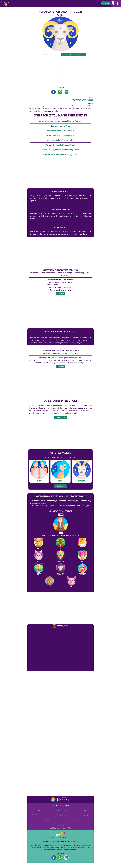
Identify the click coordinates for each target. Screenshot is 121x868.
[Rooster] (82, 569)
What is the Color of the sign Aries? (61, 140)
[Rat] (39, 544)
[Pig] (71, 582)
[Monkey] (60, 569)
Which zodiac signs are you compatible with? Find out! (61, 121)
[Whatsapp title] (60, 92)
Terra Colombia (61, 810)
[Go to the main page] (6, 3)
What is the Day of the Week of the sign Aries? (61, 150)
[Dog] (50, 582)
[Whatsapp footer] (60, 857)
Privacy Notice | (57, 841)
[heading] (61, 294)
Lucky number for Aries (60, 126)
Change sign (47, 55)
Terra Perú (36, 815)
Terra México (85, 810)
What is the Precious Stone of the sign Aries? (61, 154)
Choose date (60, 418)
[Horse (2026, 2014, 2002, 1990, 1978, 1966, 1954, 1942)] (60, 527)
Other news (75, 820)
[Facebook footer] (54, 857)
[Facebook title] (54, 92)
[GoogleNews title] (67, 92)
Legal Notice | (47, 841)
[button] (113, 3)
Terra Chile (36, 810)
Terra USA (60, 815)
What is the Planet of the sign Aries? (61, 145)
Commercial (55, 828)
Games (46, 820)
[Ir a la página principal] (30, 630)
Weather (86, 815)
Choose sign (60, 486)
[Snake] (82, 557)
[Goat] (39, 569)
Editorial (67, 828)
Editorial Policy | (67, 841)
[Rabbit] (39, 557)
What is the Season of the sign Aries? (60, 131)
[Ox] (60, 544)
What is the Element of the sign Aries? (61, 135)
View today (74, 55)
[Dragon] (60, 557)
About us (76, 841)
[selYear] (61, 515)
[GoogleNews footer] (66, 857)
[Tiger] (82, 544)
